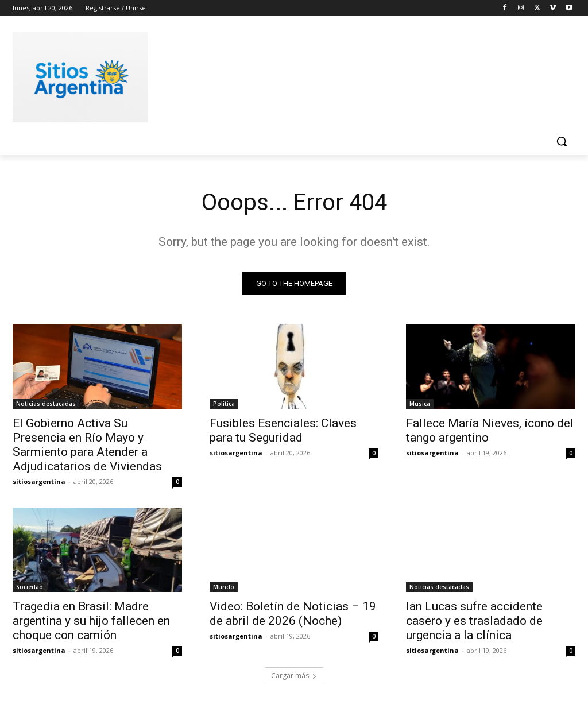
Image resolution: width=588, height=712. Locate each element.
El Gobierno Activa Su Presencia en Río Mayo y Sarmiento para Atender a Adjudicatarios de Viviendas (87, 444)
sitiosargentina (39, 481)
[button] (562, 141)
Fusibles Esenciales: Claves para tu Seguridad (283, 430)
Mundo (224, 587)
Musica (420, 403)
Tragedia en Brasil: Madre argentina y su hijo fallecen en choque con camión (91, 621)
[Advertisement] (282, 75)
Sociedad (30, 587)
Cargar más (294, 676)
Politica (224, 403)
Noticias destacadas (46, 403)
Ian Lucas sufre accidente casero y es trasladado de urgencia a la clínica (474, 621)
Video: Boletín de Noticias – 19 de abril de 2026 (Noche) (293, 614)
